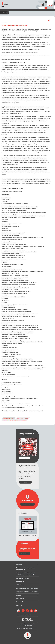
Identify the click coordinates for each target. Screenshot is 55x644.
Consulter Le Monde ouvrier (27, 504)
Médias (18, 595)
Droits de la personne (23, 418)
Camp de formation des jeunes (26, 474)
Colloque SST (22, 478)
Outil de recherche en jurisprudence (27, 588)
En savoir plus (24, 458)
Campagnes (20, 582)
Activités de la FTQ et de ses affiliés (27, 592)
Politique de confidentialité (25, 629)
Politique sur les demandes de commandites (25, 569)
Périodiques (20, 585)
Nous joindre (20, 602)
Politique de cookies (22, 578)
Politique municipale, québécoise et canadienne (15, 420)
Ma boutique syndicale (24, 615)
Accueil (3, 13)
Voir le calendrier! (25, 482)
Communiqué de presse (8, 418)
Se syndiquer (20, 599)
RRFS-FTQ (19, 605)
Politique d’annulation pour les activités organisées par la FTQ (26, 574)
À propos (19, 564)
